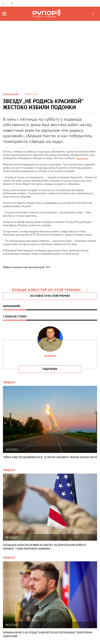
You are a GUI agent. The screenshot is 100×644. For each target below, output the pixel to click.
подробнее (50, 369)
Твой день (82, 158)
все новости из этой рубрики (50, 296)
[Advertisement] (50, 50)
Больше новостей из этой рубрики (50, 290)
